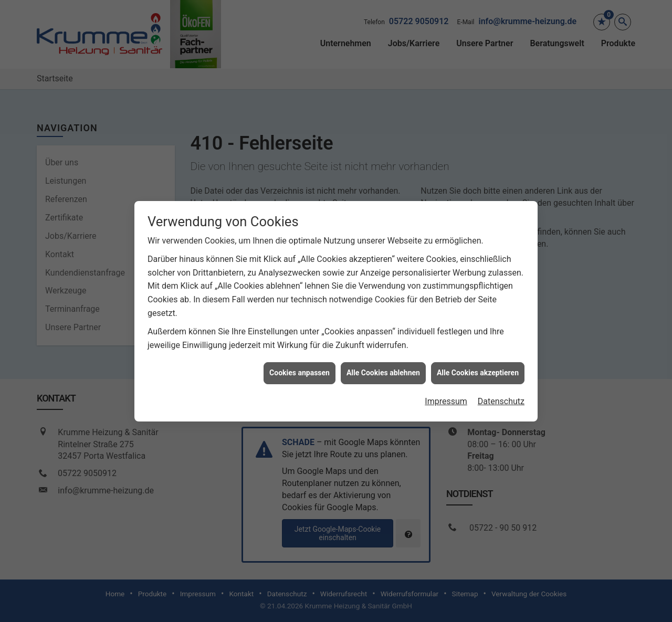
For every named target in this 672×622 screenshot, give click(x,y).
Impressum (446, 394)
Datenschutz (501, 394)
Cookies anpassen (300, 366)
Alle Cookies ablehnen (383, 366)
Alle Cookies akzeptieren (478, 366)
